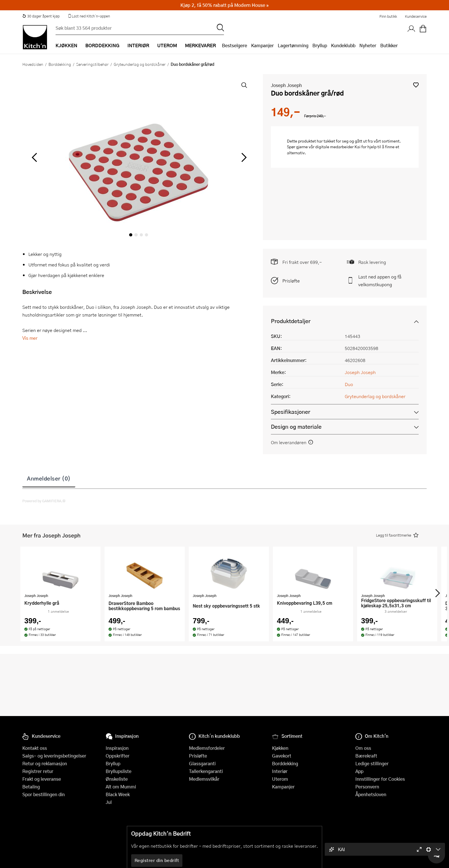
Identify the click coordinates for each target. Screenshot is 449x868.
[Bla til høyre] (243, 157)
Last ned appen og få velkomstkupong (380, 280)
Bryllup (320, 45)
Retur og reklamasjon (45, 763)
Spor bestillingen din (44, 794)
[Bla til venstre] (34, 157)
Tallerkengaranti (206, 771)
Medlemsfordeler (207, 748)
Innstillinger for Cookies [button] (380, 779)
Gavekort (282, 756)
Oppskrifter (118, 756)
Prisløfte (291, 281)
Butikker (389, 45)
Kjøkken (280, 748)
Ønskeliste (117, 779)
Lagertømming (293, 45)
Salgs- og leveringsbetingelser (54, 756)
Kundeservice (416, 16)
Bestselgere (235, 45)
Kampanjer (262, 45)
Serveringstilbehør (92, 64)
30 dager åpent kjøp (41, 16)
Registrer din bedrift (157, 860)
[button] (416, 85)
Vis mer (30, 338)
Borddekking (60, 64)
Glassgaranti (202, 763)
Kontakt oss (35, 748)
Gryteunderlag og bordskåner (140, 64)
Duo (349, 384)
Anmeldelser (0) (49, 478)
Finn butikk (388, 16)
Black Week (118, 794)
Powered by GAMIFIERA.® (44, 501)
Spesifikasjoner (291, 412)
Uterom (280, 779)
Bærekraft (366, 756)
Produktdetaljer (291, 321)
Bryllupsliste (119, 771)
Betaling (31, 787)
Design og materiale (296, 427)
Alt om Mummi (121, 787)
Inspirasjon (117, 748)
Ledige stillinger (372, 763)
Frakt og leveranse (42, 779)
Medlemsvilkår (204, 779)
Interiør (280, 771)
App (359, 771)
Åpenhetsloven (371, 794)
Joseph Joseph (286, 85)
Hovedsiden (33, 64)
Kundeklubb (343, 45)
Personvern (367, 787)
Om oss (363, 748)
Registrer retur (38, 771)
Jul (109, 802)
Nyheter (368, 45)
